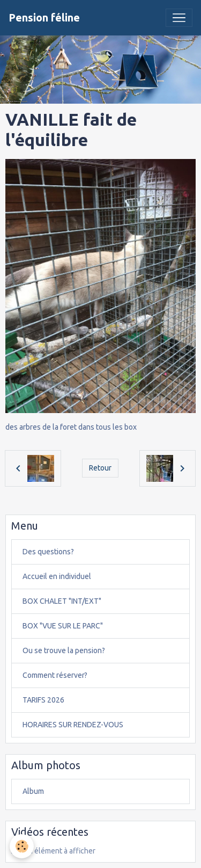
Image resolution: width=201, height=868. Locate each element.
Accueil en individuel (57, 576)
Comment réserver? (55, 675)
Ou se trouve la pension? (64, 650)
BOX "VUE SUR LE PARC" (63, 626)
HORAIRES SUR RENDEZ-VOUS (73, 725)
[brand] (44, 18)
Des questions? (48, 552)
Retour (100, 468)
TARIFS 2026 (43, 700)
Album (33, 791)
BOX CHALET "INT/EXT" (62, 601)
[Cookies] (22, 846)
